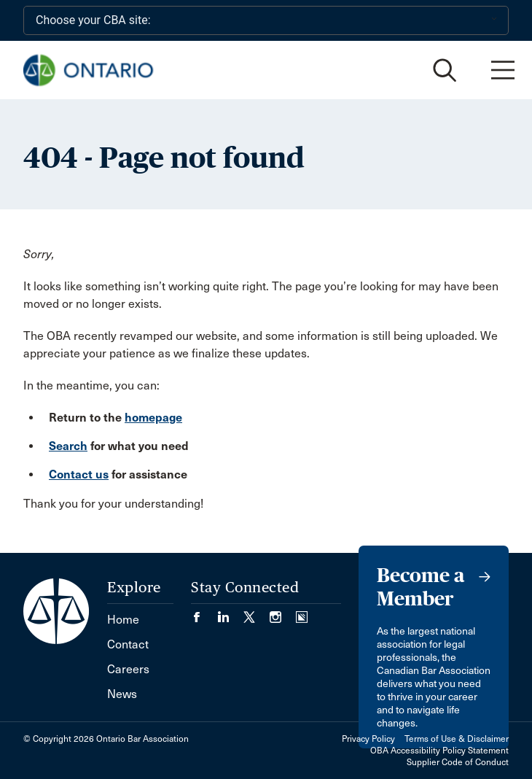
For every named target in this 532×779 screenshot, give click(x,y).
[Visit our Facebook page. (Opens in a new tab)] (204, 612)
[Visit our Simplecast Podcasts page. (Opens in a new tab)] (302, 612)
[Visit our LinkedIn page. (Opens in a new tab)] (230, 612)
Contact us (79, 474)
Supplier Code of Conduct (458, 762)
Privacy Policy (368, 739)
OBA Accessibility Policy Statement (439, 751)
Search (68, 446)
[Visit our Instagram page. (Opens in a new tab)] (283, 612)
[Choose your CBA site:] (266, 20)
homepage (153, 418)
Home (123, 620)
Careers (128, 669)
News (122, 694)
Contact (128, 644)
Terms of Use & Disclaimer (457, 739)
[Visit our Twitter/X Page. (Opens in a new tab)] (257, 612)
